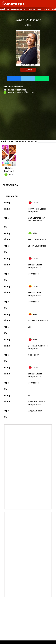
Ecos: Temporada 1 (37, 239)
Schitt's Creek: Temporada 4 (35, 375)
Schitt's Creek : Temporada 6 (35, 294)
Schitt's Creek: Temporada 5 (35, 266)
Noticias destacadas (40, 9)
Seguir (28, 70)
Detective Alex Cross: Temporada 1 (38, 347)
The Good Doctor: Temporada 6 (36, 403)
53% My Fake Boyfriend (22, 92)
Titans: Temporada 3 (38, 321)
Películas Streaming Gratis (14, 9)
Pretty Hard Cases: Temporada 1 (37, 210)
